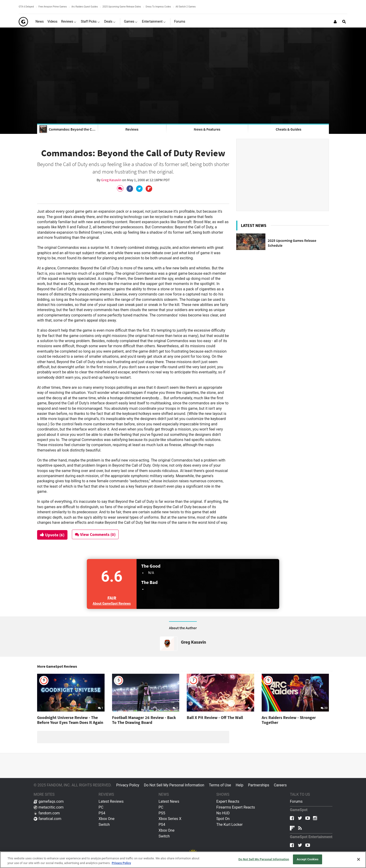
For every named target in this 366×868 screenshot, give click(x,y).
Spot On (223, 819)
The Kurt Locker (229, 825)
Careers (280, 785)
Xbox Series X (170, 819)
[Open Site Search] (344, 22)
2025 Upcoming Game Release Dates (122, 7)
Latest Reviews (111, 801)
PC (101, 807)
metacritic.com (49, 807)
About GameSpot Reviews (112, 604)
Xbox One (106, 819)
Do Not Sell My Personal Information (174, 785)
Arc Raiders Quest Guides (85, 7)
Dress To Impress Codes (158, 7)
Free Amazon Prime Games (53, 7)
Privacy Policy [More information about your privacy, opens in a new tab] (121, 863)
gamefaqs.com (49, 801)
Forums (296, 801)
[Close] (359, 859)
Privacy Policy (128, 785)
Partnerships (259, 785)
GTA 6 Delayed (26, 7)
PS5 (162, 813)
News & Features (207, 129)
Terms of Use (220, 785)
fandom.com (47, 813)
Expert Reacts (228, 801)
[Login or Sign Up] (335, 22)
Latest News (169, 801)
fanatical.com (48, 819)
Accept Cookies (308, 859)
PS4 (102, 813)
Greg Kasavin (112, 180)
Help (240, 785)
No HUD (223, 813)
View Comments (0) (96, 534)
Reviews (132, 129)
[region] (183, 860)
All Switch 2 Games (186, 7)
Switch (104, 825)
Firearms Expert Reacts (236, 807)
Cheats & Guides (289, 129)
